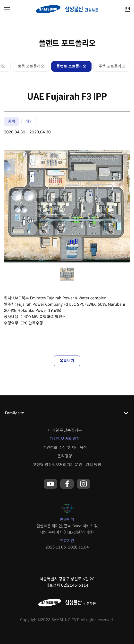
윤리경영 (65, 456)
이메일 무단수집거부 (65, 430)
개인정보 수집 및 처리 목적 (65, 448)
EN (128, 9)
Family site (14, 413)
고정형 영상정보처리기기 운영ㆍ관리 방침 (67, 465)
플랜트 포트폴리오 (71, 66)
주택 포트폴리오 (112, 66)
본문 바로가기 (0, 0)
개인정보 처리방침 (65, 439)
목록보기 (67, 361)
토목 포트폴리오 (31, 66)
